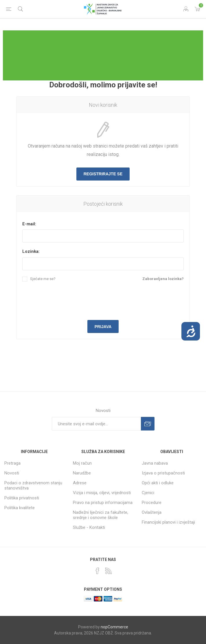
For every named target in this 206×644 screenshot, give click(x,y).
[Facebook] (98, 571)
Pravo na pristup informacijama (103, 503)
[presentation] (103, 300)
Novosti (12, 473)
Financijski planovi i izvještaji (168, 522)
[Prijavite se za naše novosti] (96, 424)
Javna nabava (155, 463)
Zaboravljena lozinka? (163, 279)
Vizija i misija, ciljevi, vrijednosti (102, 493)
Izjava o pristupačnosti (163, 473)
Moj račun (82, 463)
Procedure (152, 503)
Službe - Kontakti (89, 527)
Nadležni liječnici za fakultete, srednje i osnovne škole (101, 515)
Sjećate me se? (43, 279)
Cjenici (148, 493)
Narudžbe (82, 473)
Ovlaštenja (152, 512)
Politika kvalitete (20, 508)
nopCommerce (114, 627)
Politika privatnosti (22, 498)
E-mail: (29, 224)
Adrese (80, 483)
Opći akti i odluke (158, 483)
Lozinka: (31, 251)
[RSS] (108, 571)
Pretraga (12, 463)
